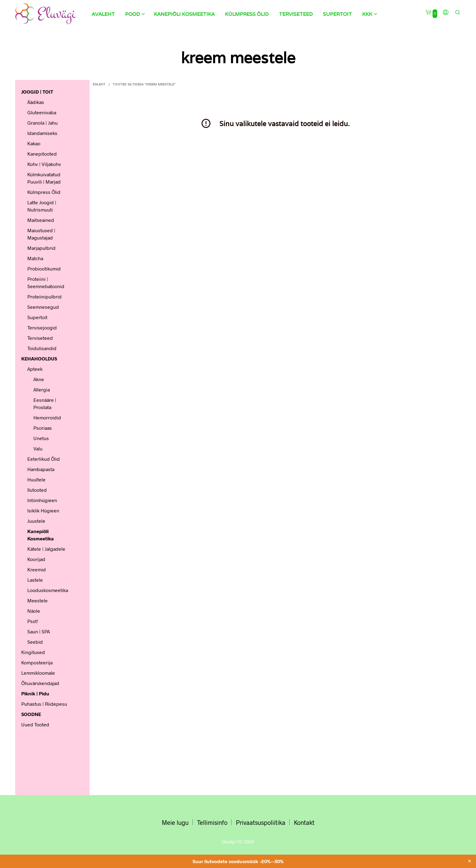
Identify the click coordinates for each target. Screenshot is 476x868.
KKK (367, 14)
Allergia (42, 389)
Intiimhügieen (42, 500)
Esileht (99, 84)
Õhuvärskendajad (40, 683)
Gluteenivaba (42, 112)
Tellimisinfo (212, 822)
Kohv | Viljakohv (44, 164)
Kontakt (304, 822)
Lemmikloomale (38, 673)
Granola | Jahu (42, 123)
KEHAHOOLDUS (39, 358)
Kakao (34, 143)
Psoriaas (43, 428)
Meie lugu (175, 822)
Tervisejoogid (42, 327)
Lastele (35, 580)
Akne (39, 379)
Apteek (35, 369)
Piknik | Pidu (35, 693)
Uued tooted (35, 724)
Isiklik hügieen (43, 510)
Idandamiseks (42, 133)
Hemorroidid (47, 417)
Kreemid (37, 569)
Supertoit (337, 14)
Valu (38, 448)
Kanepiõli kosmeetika (184, 14)
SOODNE (31, 714)
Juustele (36, 521)
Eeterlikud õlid (44, 459)
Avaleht (103, 14)
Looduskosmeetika (48, 590)
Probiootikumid (44, 269)
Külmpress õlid (247, 14)
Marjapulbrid (41, 248)
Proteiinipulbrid (44, 296)
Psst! (33, 621)
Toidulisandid (42, 348)
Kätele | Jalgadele (46, 549)
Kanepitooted (42, 154)
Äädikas (36, 102)
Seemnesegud (43, 307)
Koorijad (36, 559)
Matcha (35, 258)
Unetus (41, 438)
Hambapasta (41, 469)
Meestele (37, 600)
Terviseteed (296, 14)
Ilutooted (37, 490)
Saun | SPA (39, 631)
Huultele (36, 479)
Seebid (35, 642)
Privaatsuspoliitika (261, 822)
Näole (34, 611)
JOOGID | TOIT (37, 92)
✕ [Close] (469, 861)
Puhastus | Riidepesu (44, 704)
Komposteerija (37, 662)
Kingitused (33, 652)
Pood (133, 14)
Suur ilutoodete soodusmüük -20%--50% (238, 861)
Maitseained (41, 220)
